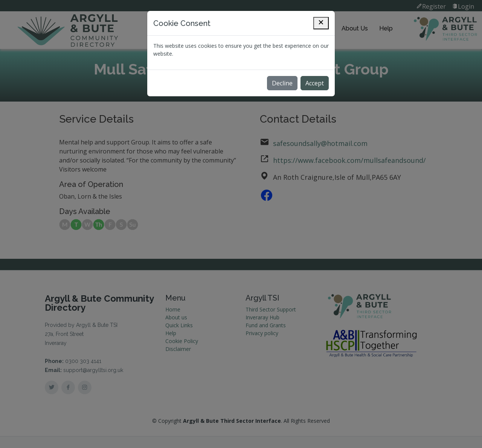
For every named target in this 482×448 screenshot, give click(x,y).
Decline (282, 83)
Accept (315, 83)
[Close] (321, 23)
